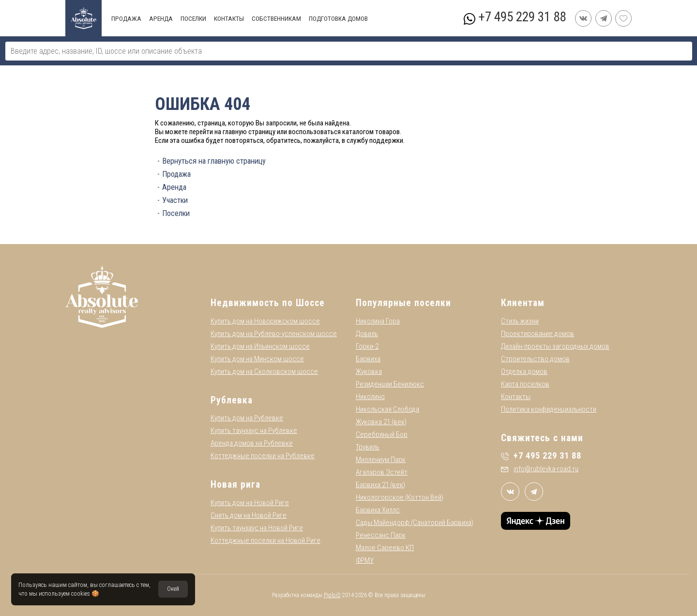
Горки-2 (367, 346)
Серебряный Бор (382, 434)
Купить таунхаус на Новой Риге (257, 528)
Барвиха (368, 359)
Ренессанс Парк (381, 535)
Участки (175, 200)
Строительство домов (535, 359)
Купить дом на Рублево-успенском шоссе (274, 334)
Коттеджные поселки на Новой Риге (265, 540)
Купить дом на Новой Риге (250, 503)
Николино (370, 397)
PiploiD (332, 595)
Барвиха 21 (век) (380, 485)
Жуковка (369, 371)
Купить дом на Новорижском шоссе (265, 321)
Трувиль (368, 447)
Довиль (367, 334)
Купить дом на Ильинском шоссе (260, 346)
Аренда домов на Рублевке (252, 443)
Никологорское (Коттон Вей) (400, 497)
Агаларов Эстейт (382, 472)
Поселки (176, 213)
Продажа (176, 174)
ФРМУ (365, 560)
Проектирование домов (538, 334)
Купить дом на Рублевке (247, 418)
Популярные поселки (403, 303)
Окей (173, 589)
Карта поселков (525, 384)
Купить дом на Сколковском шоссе (264, 371)
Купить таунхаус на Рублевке (254, 431)
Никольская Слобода (387, 409)
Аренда (174, 187)
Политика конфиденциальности (549, 409)
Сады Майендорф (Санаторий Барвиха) (415, 523)
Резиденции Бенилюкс (390, 384)
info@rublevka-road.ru (540, 469)
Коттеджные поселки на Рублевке (263, 456)
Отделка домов (524, 371)
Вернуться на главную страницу (214, 161)
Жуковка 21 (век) (381, 422)
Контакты (516, 397)
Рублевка (232, 400)
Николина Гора (378, 321)
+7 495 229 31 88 (522, 17)
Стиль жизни (520, 321)
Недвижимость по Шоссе (268, 303)
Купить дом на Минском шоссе (257, 359)
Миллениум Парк (381, 460)
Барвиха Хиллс (378, 510)
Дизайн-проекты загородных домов (555, 346)
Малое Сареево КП (385, 548)
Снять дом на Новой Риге (249, 515)
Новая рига (235, 485)
